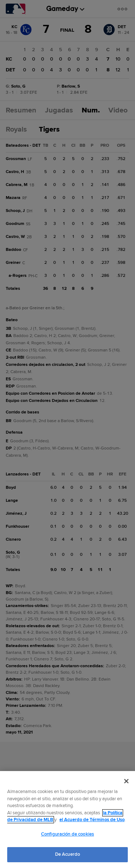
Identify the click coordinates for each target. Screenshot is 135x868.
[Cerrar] (126, 781)
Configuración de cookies (67, 834)
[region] (67, 820)
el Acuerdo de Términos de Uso (92, 820)
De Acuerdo (67, 854)
